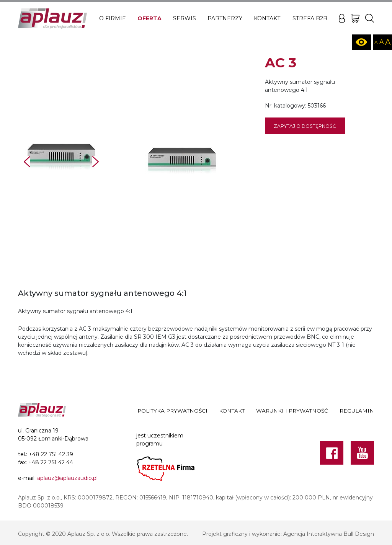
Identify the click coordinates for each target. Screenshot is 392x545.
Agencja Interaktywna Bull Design (329, 534)
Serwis (185, 18)
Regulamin (357, 411)
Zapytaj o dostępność (305, 126)
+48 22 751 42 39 (51, 454)
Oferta (149, 18)
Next (96, 162)
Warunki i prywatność (292, 411)
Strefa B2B (310, 18)
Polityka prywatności (172, 411)
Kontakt (267, 18)
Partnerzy (225, 18)
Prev (27, 162)
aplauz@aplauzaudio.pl (67, 478)
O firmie (113, 18)
